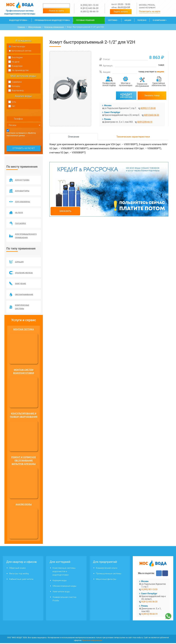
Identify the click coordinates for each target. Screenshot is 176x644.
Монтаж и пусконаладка (126, 84)
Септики (112, 20)
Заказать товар (152, 95)
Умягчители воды (61, 592)
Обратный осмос (18, 569)
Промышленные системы (109, 574)
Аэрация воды (60, 581)
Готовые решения (85, 20)
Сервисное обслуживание (142, 85)
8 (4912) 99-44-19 (90, 12)
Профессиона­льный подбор (109, 84)
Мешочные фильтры (106, 580)
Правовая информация (92, 641)
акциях (161, 72)
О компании (159, 20)
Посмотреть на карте (150, 11)
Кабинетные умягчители (21, 580)
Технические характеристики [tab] (133, 137)
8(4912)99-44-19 (145, 122)
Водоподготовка (18, 20)
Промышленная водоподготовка (52, 20)
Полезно (142, 20)
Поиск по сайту (56, 11)
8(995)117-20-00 (148, 108)
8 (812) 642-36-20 (90, 8)
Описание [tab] (74, 137)
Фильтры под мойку (19, 574)
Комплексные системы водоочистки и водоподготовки (64, 572)
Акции (128, 20)
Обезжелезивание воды (64, 587)
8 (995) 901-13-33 (90, 5)
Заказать (65, 211)
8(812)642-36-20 (152, 115)
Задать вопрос (121, 12)
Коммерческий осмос (107, 569)
